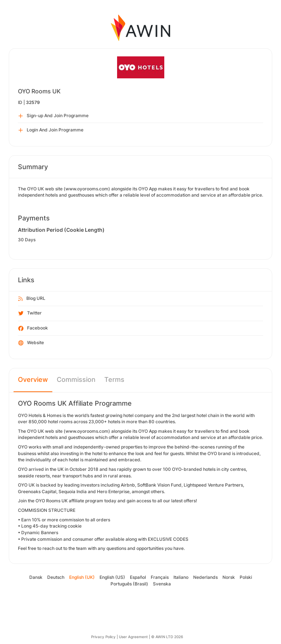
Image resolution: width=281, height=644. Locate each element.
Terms (114, 379)
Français (160, 577)
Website (31, 343)
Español (138, 577)
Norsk (229, 577)
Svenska (162, 584)
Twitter (30, 313)
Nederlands (205, 577)
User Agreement (133, 637)
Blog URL (32, 299)
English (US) (112, 577)
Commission (76, 379)
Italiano (181, 577)
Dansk (36, 577)
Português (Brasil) (129, 584)
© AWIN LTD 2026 (167, 637)
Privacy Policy (103, 637)
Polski (246, 577)
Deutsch (56, 577)
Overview (33, 379)
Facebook (33, 328)
